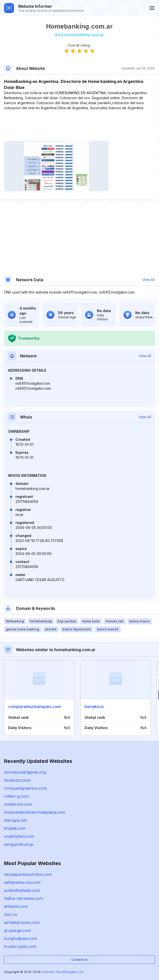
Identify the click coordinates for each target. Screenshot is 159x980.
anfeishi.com (16, 906)
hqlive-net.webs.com (23, 898)
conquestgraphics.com (25, 788)
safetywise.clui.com (22, 882)
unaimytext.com (19, 836)
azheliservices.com (22, 922)
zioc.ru (10, 914)
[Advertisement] (79, 126)
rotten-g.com (16, 796)
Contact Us (79, 960)
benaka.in (94, 707)
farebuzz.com (17, 780)
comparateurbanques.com (35, 707)
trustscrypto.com (20, 946)
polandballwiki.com (22, 890)
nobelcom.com (18, 804)
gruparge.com (17, 930)
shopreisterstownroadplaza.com (35, 812)
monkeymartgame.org (25, 772)
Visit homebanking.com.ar (79, 34)
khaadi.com (15, 828)
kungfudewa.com (20, 938)
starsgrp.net (15, 820)
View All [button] (148, 280)
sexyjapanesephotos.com (28, 874)
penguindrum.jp (19, 844)
